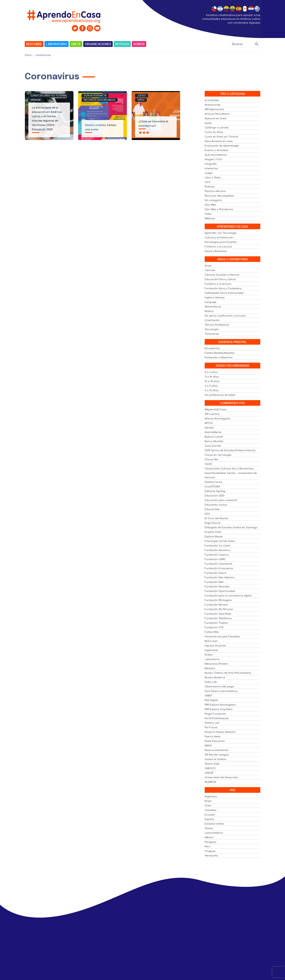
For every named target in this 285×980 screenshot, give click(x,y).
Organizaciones (98, 44)
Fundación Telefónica (218, 618)
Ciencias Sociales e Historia (222, 275)
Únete (76, 44)
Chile (208, 806)
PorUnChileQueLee (217, 718)
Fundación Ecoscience (219, 568)
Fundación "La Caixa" (217, 546)
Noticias (122, 44)
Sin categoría (213, 200)
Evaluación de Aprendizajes (222, 146)
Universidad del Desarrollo (221, 777)
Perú (207, 847)
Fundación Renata (216, 605)
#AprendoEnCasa (216, 410)
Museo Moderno (215, 678)
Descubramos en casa (219, 141)
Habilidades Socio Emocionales (224, 293)
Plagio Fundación (215, 714)
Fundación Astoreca (217, 550)
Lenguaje (210, 302)
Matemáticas (213, 307)
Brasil (208, 801)
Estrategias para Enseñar (221, 242)
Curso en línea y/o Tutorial (49, 96)
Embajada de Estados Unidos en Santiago (231, 528)
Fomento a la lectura (218, 284)
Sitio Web (210, 205)
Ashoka (209, 428)
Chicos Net (211, 460)
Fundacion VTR (214, 628)
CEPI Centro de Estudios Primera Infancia (230, 450)
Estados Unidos (214, 824)
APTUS (209, 423)
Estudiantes (212, 348)
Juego (142, 96)
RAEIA (208, 746)
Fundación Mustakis (217, 587)
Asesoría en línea (215, 119)
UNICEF (209, 773)
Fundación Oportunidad (220, 591)
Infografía (211, 164)
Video (141, 100)
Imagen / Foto (213, 159)
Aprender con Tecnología (221, 233)
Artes (208, 266)
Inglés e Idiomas (215, 298)
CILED (208, 464)
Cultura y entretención (219, 238)
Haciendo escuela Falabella (222, 637)
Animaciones (213, 105)
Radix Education (215, 741)
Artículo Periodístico (217, 114)
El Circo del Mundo (216, 518)
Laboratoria (212, 659)
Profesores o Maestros (219, 358)
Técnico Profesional (217, 325)
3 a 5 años (211, 386)
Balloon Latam (214, 437)
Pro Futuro (211, 728)
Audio (208, 123)
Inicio (28, 55)
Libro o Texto (213, 178)
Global (209, 828)
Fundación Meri (214, 582)
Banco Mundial (214, 441)
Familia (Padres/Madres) (219, 353)
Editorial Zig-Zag (215, 491)
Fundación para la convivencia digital (228, 596)
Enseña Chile (213, 532)
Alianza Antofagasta (217, 419)
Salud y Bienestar (216, 251)
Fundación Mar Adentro (220, 578)
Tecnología (212, 329)
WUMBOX (210, 782)
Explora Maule (214, 537)
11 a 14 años (212, 377)
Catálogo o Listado (217, 128)
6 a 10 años (212, 390)
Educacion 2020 (215, 496)
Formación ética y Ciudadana (223, 288)
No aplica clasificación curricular (225, 316)
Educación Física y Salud (220, 279)
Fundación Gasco (215, 573)
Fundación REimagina (218, 600)
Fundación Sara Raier (218, 614)
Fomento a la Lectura (218, 247)
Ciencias (210, 270)
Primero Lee (212, 723)
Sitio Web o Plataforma (219, 209)
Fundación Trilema (216, 623)
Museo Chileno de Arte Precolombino (228, 673)
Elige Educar (213, 523)
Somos (139, 44)
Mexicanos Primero (216, 664)
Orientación (212, 320)
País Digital (211, 700)
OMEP (208, 696)
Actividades (212, 100)
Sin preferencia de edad (220, 395)
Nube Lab (211, 682)
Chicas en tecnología (218, 455)
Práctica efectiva (215, 191)
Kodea (209, 655)
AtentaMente (213, 432)
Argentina (211, 797)
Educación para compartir (221, 500)
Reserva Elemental (216, 750)
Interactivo (211, 169)
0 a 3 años (211, 372)
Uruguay (210, 851)
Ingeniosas (211, 650)
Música (209, 311)
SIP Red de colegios (217, 755)
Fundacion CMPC (215, 559)
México (209, 837)
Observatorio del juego (219, 687)
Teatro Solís (212, 764)
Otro (208, 182)
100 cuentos (212, 414)
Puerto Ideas (213, 737)
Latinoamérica (214, 833)
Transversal (212, 334)
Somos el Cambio (215, 759)
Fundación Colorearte (218, 564)
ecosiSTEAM (212, 487)
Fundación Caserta (217, 555)
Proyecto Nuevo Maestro (220, 732)
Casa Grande (213, 446)
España (209, 819)
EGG (207, 514)
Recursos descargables (100, 100)
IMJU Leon (211, 641)
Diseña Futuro (213, 482)
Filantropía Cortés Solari (220, 541)
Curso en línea (214, 132)
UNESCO (210, 768)
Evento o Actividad (216, 150)
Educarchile (212, 509)
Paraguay (210, 842)
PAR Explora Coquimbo (219, 709)
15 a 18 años (212, 381)
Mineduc (210, 668)
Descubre (34, 44)
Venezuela (211, 856)
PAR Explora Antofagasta (220, 705)
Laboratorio (57, 44)
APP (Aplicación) (214, 109)
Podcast (210, 187)
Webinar (36, 100)
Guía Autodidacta (95, 96)
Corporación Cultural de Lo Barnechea (229, 469)
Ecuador (210, 815)
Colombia (210, 810)
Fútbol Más (212, 632)
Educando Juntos (216, 505)
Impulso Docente (215, 646)
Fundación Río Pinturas (219, 609)
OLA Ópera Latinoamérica (221, 691)
